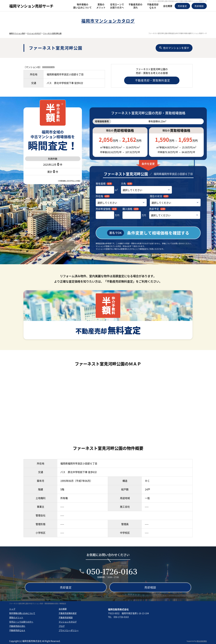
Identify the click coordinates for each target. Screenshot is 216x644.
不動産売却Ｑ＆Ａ (17, 630)
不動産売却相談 (66, 617)
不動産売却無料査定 (68, 613)
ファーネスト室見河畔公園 (52, 33)
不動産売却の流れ (17, 626)
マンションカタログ (34, 33)
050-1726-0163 (112, 571)
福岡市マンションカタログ (108, 21)
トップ (12, 609)
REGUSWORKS (202, 641)
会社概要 (63, 609)
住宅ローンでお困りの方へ (21, 621)
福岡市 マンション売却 (17, 33)
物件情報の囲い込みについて (22, 613)
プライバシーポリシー (69, 630)
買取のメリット (16, 617)
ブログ (62, 626)
